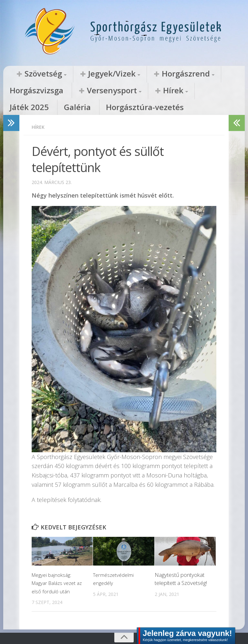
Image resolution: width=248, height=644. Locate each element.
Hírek (78, 91)
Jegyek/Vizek (85, 74)
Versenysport (32, 91)
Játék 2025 (114, 91)
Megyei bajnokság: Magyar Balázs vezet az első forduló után (56, 568)
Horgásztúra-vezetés (195, 91)
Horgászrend (140, 74)
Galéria (147, 91)
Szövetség (34, 74)
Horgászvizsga (192, 74)
